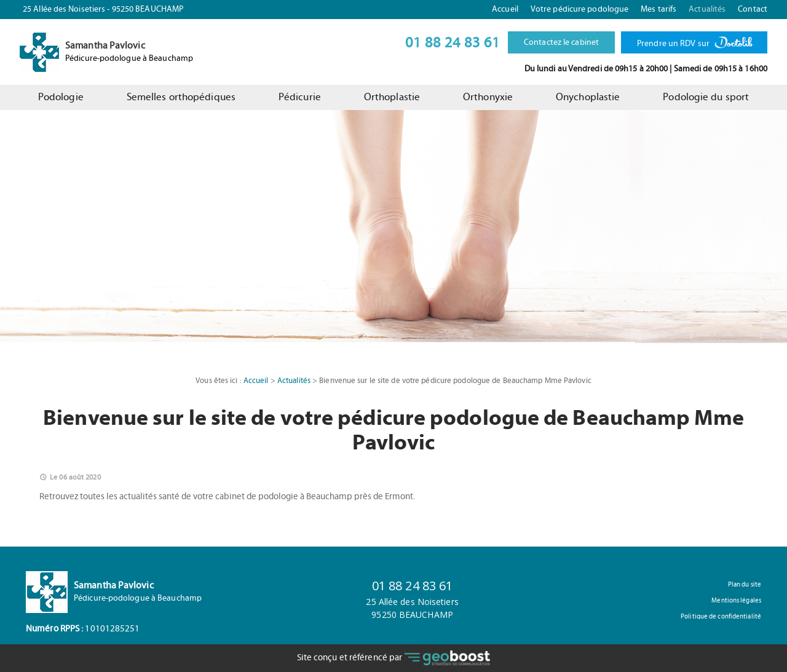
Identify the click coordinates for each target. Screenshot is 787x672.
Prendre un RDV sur (694, 40)
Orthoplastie (392, 97)
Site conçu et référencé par (394, 658)
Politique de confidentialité (721, 616)
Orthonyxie (488, 97)
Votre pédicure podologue (579, 9)
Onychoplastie (588, 97)
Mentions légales (736, 600)
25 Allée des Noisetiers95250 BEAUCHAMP (412, 608)
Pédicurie (300, 97)
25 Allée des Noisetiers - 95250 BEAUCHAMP (103, 9)
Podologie (61, 97)
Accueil (505, 9)
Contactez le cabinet (561, 42)
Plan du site (745, 584)
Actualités (707, 9)
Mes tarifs (658, 9)
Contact (753, 9)
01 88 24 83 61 (453, 43)
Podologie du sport (706, 97)
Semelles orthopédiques (181, 97)
